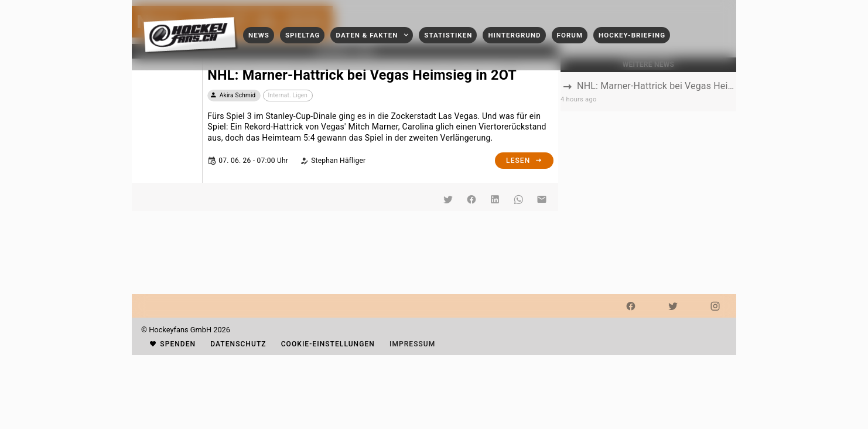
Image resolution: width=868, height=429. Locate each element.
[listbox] (648, 92)
